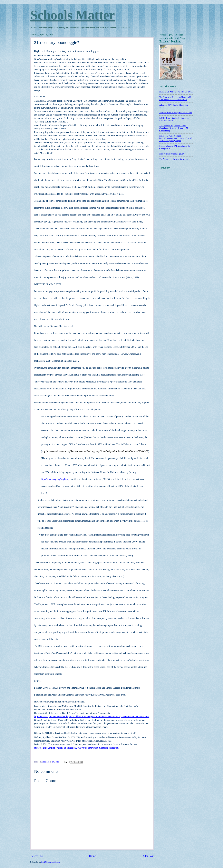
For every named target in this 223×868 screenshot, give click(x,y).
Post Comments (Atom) (51, 862)
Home (92, 856)
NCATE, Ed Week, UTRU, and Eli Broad (176, 92)
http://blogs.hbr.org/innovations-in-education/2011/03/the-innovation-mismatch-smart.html (76, 748)
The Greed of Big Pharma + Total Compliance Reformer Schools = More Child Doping (175, 128)
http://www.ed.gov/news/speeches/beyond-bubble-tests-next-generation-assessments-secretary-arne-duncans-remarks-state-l (92, 716)
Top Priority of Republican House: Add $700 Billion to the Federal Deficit (175, 98)
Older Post (148, 856)
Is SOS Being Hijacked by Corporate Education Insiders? (174, 119)
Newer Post (37, 856)
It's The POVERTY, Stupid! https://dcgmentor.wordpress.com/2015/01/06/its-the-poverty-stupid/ (176, 138)
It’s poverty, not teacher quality (172, 154)
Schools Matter (72, 15)
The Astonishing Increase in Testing (174, 159)
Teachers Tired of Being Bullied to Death (176, 113)
